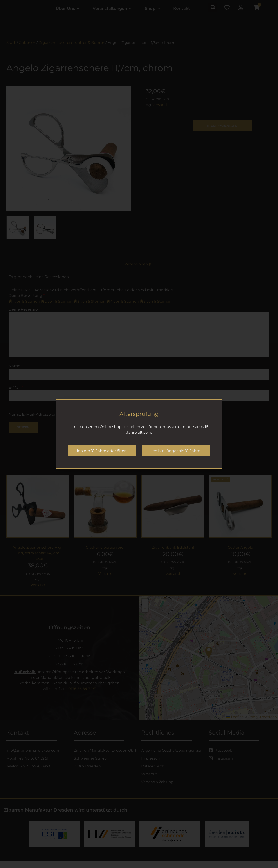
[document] (139, 434)
